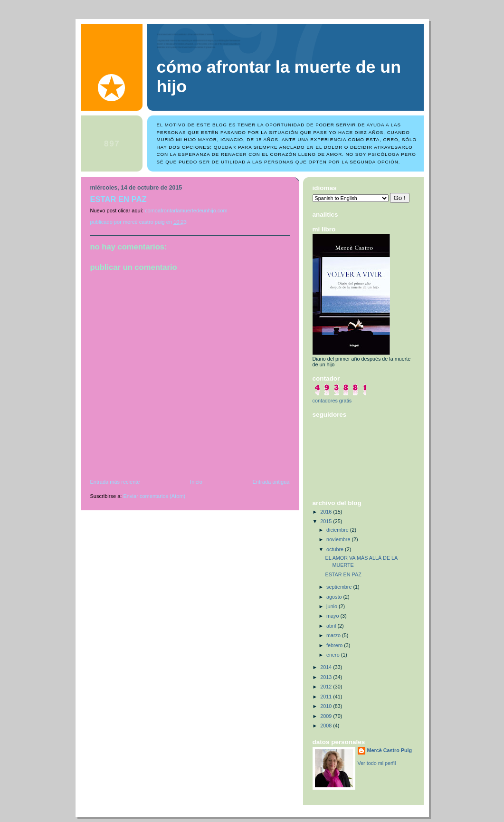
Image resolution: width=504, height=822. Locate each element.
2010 (327, 706)
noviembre (339, 539)
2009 (327, 716)
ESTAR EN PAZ (343, 574)
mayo (333, 616)
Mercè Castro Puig (390, 750)
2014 (327, 667)
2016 (327, 512)
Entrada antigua (271, 482)
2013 (327, 677)
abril (332, 626)
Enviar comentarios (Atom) (155, 496)
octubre (336, 549)
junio (333, 606)
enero (334, 655)
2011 (327, 697)
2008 (327, 726)
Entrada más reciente (115, 482)
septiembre (340, 587)
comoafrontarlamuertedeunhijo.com (186, 210)
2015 (327, 521)
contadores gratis (332, 401)
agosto (335, 597)
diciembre (338, 530)
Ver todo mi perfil (377, 763)
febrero (335, 645)
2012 (327, 687)
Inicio (196, 482)
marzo (334, 635)
